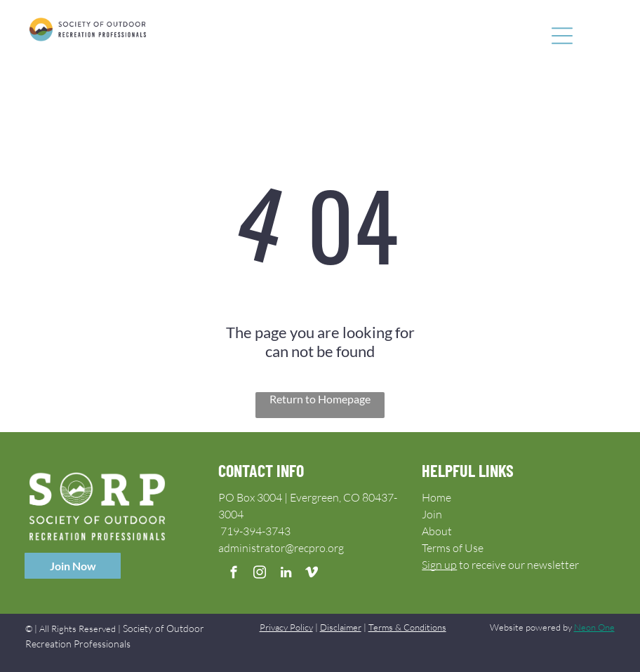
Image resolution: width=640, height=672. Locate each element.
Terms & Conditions (407, 627)
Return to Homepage (320, 399)
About (437, 531)
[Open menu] (562, 36)
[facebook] (234, 574)
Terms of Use (453, 548)
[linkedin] (286, 574)
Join (432, 514)
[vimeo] (312, 574)
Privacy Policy (286, 627)
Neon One (594, 627)
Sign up (439, 565)
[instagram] (260, 574)
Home (436, 497)
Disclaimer (341, 627)
